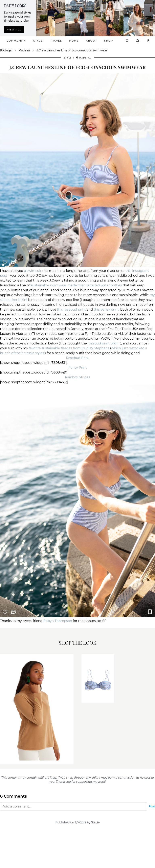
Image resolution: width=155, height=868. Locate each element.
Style (38, 41)
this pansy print (106, 309)
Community (16, 41)
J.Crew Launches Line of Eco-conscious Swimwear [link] (72, 50)
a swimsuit (33, 271)
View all (14, 30)
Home (74, 41)
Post (152, 806)
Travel (56, 41)
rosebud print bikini (103, 343)
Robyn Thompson (58, 621)
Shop (109, 41)
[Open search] (127, 41)
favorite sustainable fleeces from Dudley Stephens (70, 348)
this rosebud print (71, 309)
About (91, 41)
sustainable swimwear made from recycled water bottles (76, 285)
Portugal (6, 50)
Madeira (24, 50)
